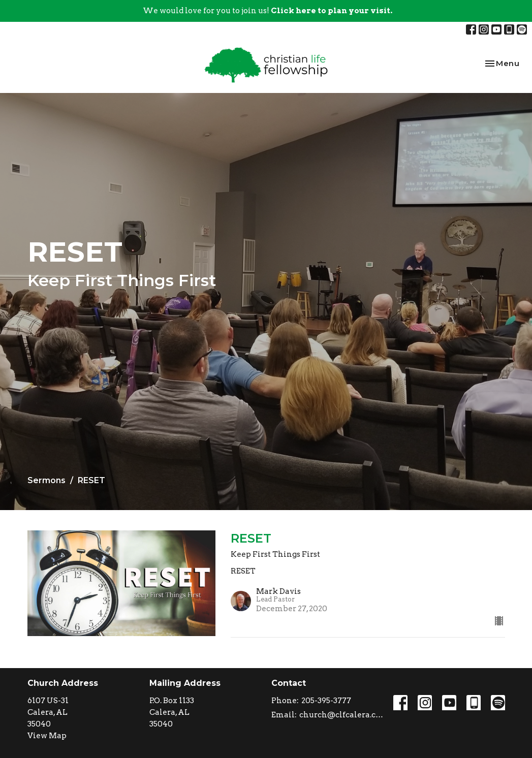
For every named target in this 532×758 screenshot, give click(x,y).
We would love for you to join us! (268, 11)
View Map (47, 736)
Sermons (46, 480)
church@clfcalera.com (341, 715)
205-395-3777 (326, 701)
